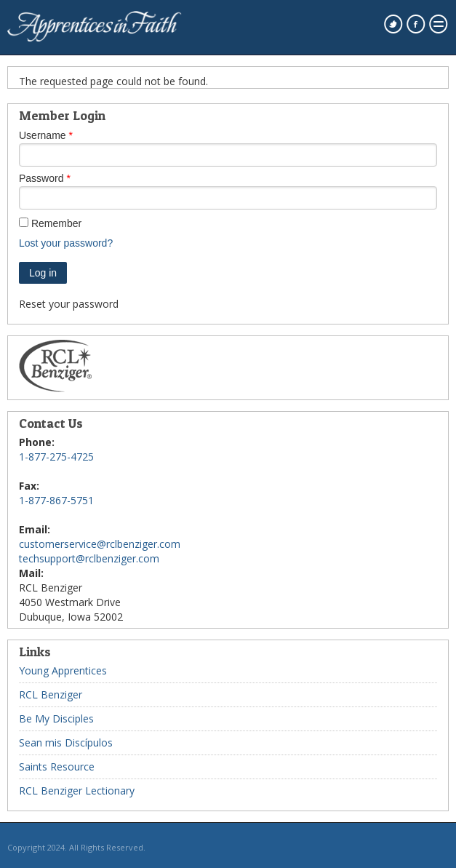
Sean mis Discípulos (66, 742)
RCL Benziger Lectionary (77, 791)
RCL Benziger (51, 694)
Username (43, 135)
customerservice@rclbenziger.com (100, 544)
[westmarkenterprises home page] (95, 38)
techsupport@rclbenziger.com (89, 558)
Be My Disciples (56, 718)
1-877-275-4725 (56, 457)
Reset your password (69, 304)
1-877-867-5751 (56, 500)
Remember (56, 223)
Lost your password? (66, 243)
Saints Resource (57, 767)
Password (41, 178)
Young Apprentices (63, 670)
